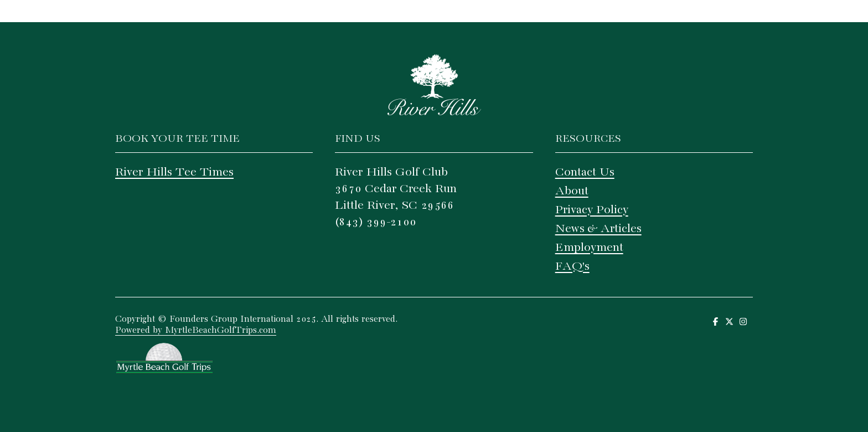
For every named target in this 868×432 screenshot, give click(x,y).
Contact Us (585, 172)
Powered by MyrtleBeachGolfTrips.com (196, 330)
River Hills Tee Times (174, 172)
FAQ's (572, 266)
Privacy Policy (592, 210)
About (572, 191)
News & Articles (598, 229)
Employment (589, 248)
